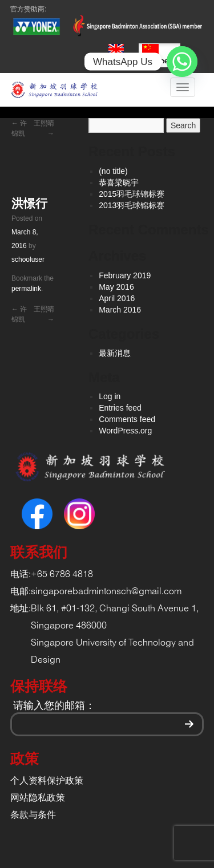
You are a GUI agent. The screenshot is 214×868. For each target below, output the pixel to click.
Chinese (160, 54)
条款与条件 (33, 815)
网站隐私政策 (38, 798)
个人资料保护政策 (47, 781)
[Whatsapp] (182, 62)
